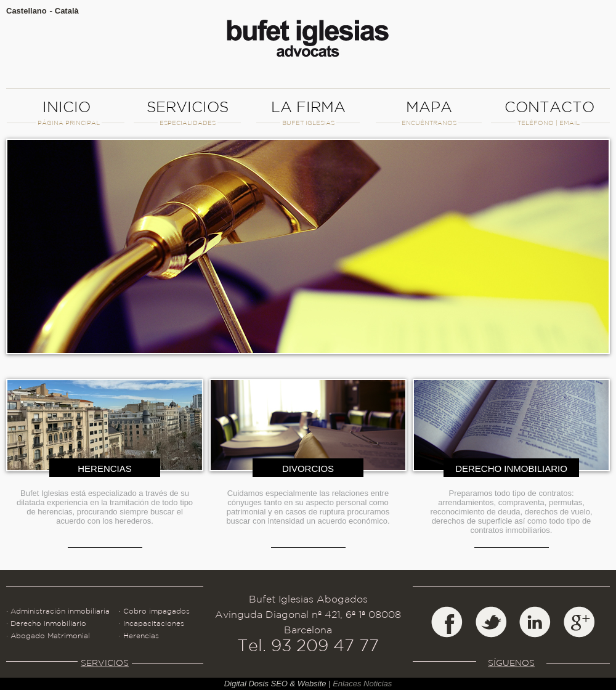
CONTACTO (549, 112)
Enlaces (347, 684)
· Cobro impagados (154, 611)
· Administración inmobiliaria (58, 611)
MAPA (428, 112)
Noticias (378, 684)
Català (67, 11)
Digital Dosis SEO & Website (275, 684)
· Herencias (139, 635)
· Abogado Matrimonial (48, 635)
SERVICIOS (187, 112)
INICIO (67, 112)
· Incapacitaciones (152, 623)
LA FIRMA (308, 112)
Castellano (26, 11)
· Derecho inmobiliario (46, 623)
